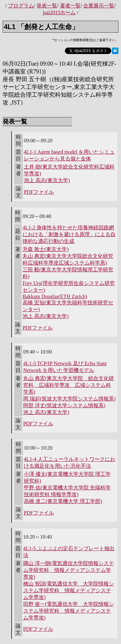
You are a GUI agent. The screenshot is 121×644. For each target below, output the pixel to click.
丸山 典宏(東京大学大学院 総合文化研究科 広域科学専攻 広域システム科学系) (69, 385)
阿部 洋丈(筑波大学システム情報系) (64, 405)
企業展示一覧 (99, 6)
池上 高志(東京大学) (47, 180)
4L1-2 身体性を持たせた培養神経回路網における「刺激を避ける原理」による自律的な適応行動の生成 (69, 234)
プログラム (21, 6)
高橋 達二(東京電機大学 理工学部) (63, 501)
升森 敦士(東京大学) (46, 249)
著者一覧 (70, 6)
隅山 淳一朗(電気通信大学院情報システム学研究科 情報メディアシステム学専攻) (69, 570)
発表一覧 (47, 6)
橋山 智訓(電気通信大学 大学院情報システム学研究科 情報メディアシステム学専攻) (69, 590)
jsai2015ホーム (59, 12)
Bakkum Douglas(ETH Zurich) (55, 296)
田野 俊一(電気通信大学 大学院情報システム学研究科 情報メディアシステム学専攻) (69, 611)
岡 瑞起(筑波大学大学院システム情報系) (70, 399)
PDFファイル (39, 192)
